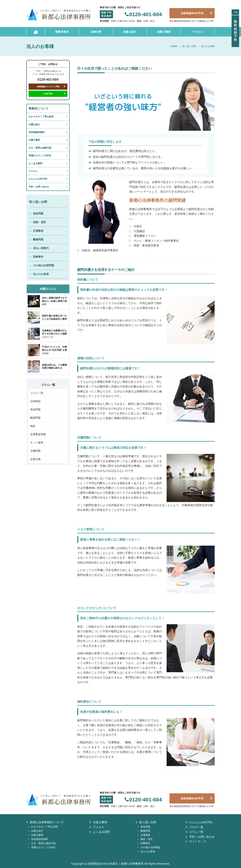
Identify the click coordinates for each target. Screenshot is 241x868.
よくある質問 (35, 163)
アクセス (198, 32)
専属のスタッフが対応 (40, 156)
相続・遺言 (40, 222)
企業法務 (35, 459)
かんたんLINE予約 (38, 179)
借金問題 (38, 213)
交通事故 (38, 231)
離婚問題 (38, 239)
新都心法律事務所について (47, 822)
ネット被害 (37, 443)
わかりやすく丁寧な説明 (41, 117)
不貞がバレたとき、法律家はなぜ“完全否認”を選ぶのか (54, 350)
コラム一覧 (37, 393)
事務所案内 (62, 32)
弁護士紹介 (130, 32)
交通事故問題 (38, 434)
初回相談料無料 (37, 132)
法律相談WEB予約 (192, 13)
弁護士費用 (164, 32)
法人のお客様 (41, 274)
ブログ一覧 (196, 827)
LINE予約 (48, 94)
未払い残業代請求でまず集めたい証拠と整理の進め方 (54, 301)
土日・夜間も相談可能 (40, 148)
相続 (33, 426)
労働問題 (35, 451)
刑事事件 (38, 257)
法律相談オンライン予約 (48, 87)
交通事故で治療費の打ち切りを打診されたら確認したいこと (54, 334)
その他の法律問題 (43, 265)
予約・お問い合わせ (39, 187)
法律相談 (35, 401)
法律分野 (96, 32)
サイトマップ (198, 841)
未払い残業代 (41, 248)
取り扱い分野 (148, 822)
